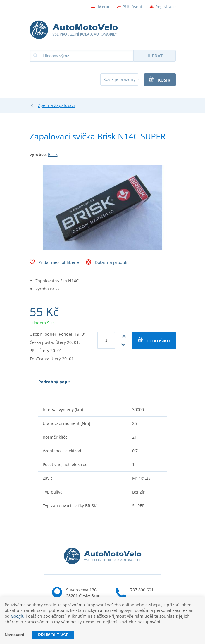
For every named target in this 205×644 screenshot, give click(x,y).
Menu (100, 7)
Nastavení (14, 635)
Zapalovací (64, 105)
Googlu (18, 616)
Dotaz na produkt (107, 263)
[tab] (54, 381)
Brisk (53, 154)
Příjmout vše (53, 635)
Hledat (154, 56)
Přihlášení (132, 7)
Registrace (166, 7)
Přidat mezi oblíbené (54, 263)
